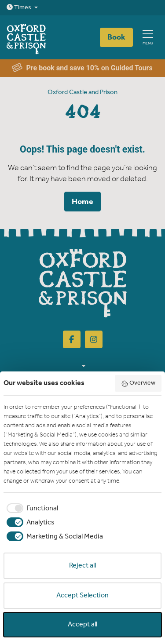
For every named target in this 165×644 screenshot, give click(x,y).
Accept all (82, 624)
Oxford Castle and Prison (82, 92)
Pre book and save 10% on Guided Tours (82, 68)
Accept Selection (82, 595)
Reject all (82, 566)
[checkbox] (31, 509)
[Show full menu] (148, 38)
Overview (138, 383)
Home (82, 202)
